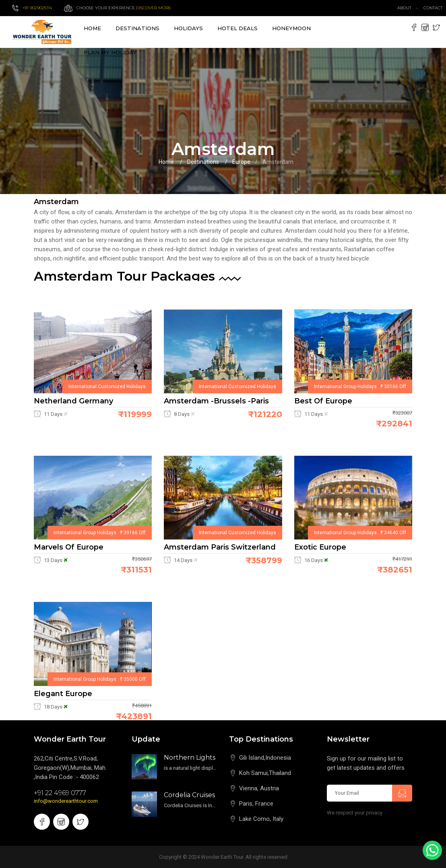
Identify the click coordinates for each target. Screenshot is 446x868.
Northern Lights (190, 757)
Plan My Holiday (110, 52)
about (404, 8)
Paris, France (256, 804)
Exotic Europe (320, 547)
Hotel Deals (237, 28)
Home (92, 28)
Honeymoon (291, 28)
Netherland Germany (73, 401)
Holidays (188, 28)
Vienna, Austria (259, 788)
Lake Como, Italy (261, 819)
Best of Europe (323, 401)
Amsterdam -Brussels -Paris (216, 401)
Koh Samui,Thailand (265, 773)
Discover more (154, 8)
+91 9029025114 (37, 8)
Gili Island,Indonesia (265, 758)
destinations (137, 28)
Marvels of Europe (69, 547)
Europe (241, 162)
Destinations (203, 162)
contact (435, 8)
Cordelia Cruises (189, 795)
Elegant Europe (63, 694)
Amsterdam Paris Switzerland (220, 547)
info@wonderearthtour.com (66, 801)
